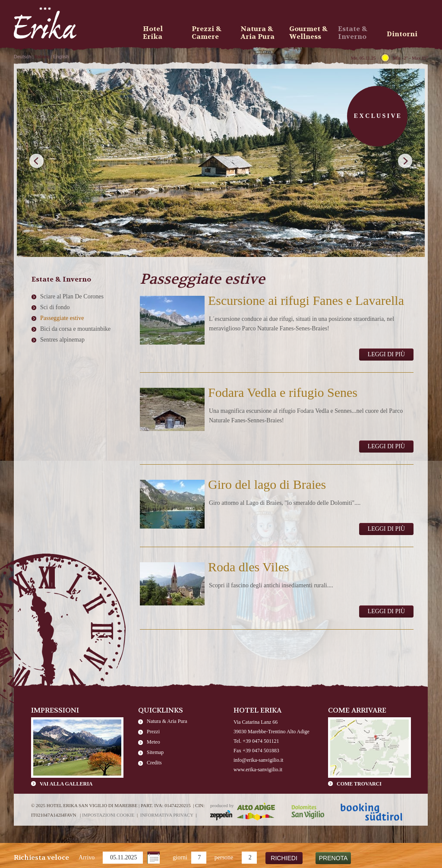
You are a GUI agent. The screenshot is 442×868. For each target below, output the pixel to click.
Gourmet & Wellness (308, 33)
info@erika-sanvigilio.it (258, 760)
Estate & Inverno (353, 33)
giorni (180, 857)
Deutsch (22, 57)
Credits (154, 763)
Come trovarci (359, 784)
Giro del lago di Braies (267, 484)
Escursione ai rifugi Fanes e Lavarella (306, 300)
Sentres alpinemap (62, 340)
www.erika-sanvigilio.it (258, 770)
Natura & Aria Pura (167, 721)
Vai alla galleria (66, 784)
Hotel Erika (153, 33)
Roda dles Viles (249, 567)
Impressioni (55, 710)
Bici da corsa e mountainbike (75, 329)
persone (224, 857)
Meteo (153, 742)
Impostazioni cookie (108, 815)
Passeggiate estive (62, 318)
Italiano (42, 57)
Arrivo (87, 857)
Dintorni (402, 34)
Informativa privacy (167, 815)
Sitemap (155, 752)
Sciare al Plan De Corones (72, 296)
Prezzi (153, 732)
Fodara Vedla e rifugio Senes (283, 392)
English (61, 57)
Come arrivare (357, 710)
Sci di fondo (55, 307)
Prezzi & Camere (207, 33)
